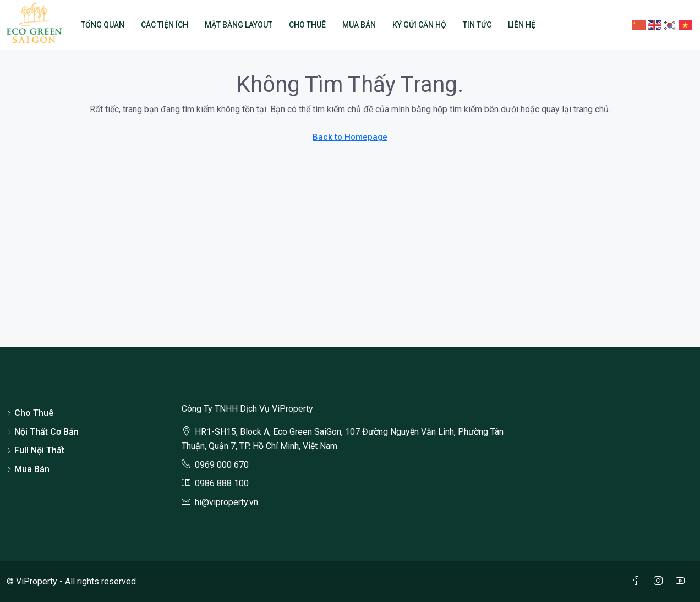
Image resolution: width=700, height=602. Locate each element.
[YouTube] (682, 581)
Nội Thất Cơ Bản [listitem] (43, 432)
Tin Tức (477, 25)
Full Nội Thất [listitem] (35, 450)
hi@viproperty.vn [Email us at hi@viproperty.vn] (226, 502)
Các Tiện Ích (165, 25)
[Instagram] (660, 581)
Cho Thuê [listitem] (30, 413)
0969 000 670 (222, 465)
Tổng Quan (103, 25)
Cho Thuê (307, 25)
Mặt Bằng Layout (239, 25)
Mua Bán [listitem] (28, 469)
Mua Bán (359, 25)
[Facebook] (638, 581)
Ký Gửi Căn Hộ (419, 25)
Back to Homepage (350, 137)
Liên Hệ (522, 25)
